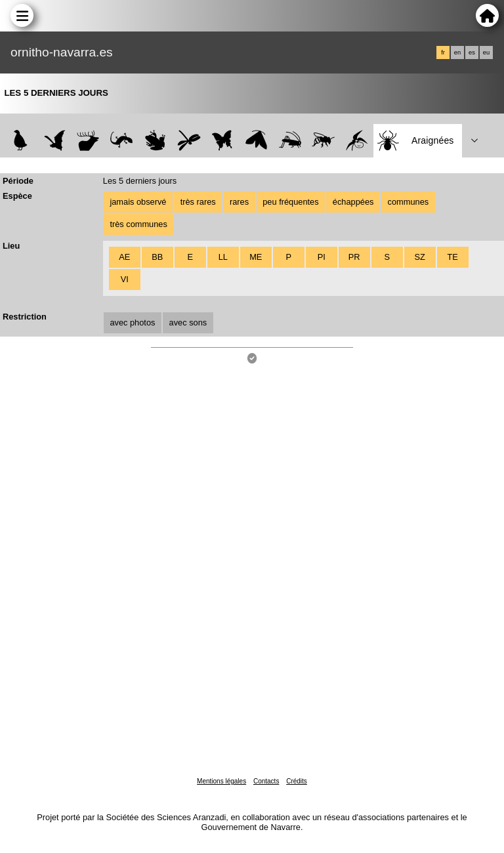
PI (322, 257)
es (472, 52)
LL (223, 257)
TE (452, 257)
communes (409, 202)
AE (124, 257)
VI (125, 279)
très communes (138, 224)
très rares (198, 202)
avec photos (132, 322)
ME (256, 257)
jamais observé (138, 202)
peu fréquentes (290, 202)
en (457, 52)
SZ (419, 257)
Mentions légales (221, 781)
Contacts (266, 781)
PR (354, 257)
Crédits (297, 781)
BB (157, 257)
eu (486, 52)
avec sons (188, 322)
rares (239, 202)
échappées (353, 202)
